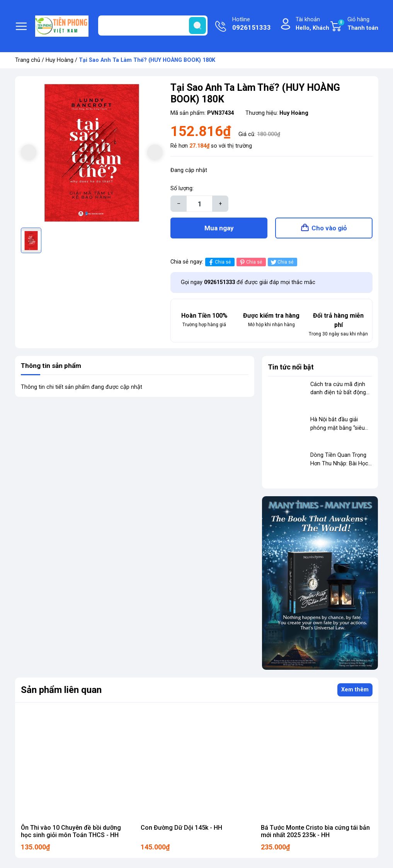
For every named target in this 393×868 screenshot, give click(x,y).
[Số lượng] (199, 204)
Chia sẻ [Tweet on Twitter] (282, 265)
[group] (92, 153)
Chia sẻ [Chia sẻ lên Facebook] (219, 265)
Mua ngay (219, 229)
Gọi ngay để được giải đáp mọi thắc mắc (248, 285)
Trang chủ (28, 60)
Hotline (252, 24)
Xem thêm (355, 692)
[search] (197, 26)
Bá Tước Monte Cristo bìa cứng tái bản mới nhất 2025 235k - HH (315, 834)
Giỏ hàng (358, 24)
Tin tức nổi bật (291, 369)
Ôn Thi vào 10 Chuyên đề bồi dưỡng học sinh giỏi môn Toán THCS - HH (71, 834)
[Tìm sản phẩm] (153, 26)
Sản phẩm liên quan (61, 692)
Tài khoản (312, 24)
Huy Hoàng (60, 60)
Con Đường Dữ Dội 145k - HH (181, 830)
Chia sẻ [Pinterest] (250, 265)
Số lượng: (182, 188)
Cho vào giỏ (329, 229)
